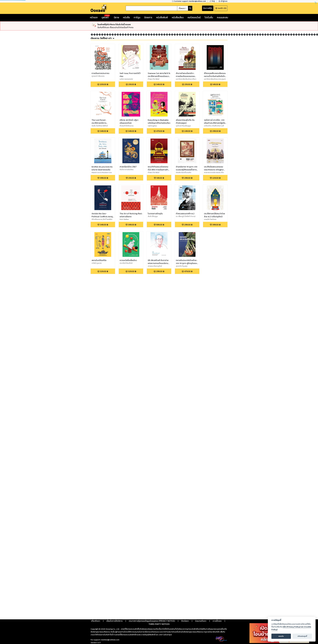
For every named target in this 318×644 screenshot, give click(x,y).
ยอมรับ (281, 636)
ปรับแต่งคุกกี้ (302, 636)
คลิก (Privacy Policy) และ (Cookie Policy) (291, 628)
